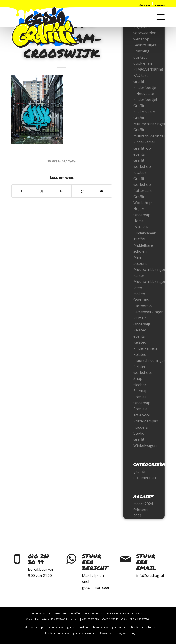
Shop (138, 379)
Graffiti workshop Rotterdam (143, 185)
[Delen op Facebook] (22, 191)
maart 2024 (143, 504)
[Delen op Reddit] (82, 191)
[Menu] (158, 17)
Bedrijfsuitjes (145, 45)
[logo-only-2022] (46, 27)
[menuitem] (119, 4)
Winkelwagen (145, 445)
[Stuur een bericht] (71, 559)
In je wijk (141, 227)
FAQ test (141, 75)
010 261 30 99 (38, 559)
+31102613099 (90, 619)
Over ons (141, 300)
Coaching (141, 51)
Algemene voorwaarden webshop (145, 33)
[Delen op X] (42, 191)
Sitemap (140, 391)
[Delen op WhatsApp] (62, 191)
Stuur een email (146, 562)
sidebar (140, 385)
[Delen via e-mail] (102, 191)
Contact (140, 57)
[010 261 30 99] (17, 559)
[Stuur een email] (125, 559)
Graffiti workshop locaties (142, 166)
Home (139, 221)
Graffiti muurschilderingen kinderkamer (150, 136)
